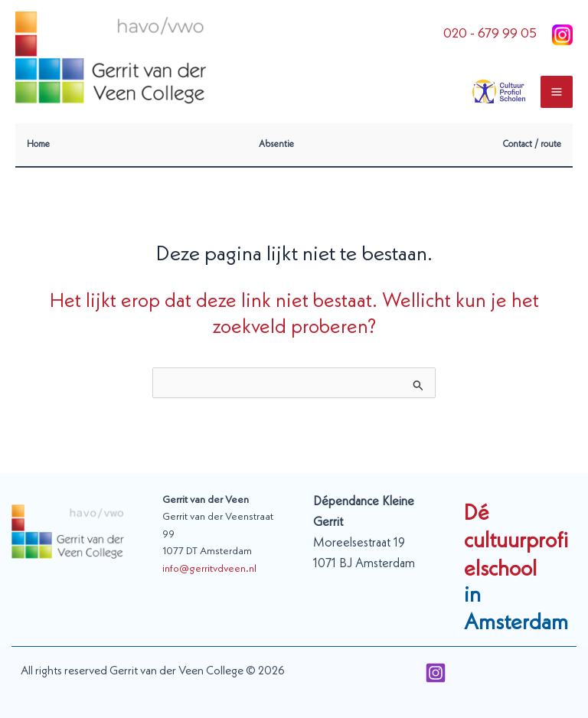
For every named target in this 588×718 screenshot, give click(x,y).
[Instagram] (436, 673)
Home (38, 145)
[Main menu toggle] (557, 92)
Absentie (276, 145)
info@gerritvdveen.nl (209, 569)
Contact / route (532, 145)
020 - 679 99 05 (490, 34)
